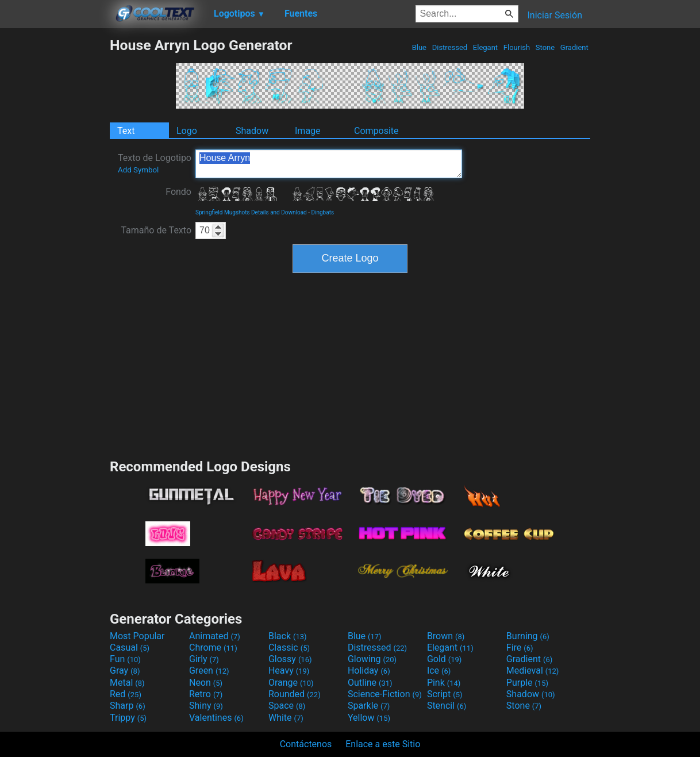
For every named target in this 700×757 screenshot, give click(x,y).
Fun (125, 659)
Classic (289, 648)
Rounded (295, 694)
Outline (370, 683)
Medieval (533, 670)
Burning (528, 636)
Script (445, 694)
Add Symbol (138, 170)
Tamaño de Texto (156, 230)
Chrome (213, 648)
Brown (446, 636)
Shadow (252, 131)
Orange (291, 683)
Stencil (447, 706)
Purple (527, 683)
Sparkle (369, 706)
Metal (127, 683)
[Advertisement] (55, 209)
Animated (215, 636)
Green (209, 670)
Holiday (369, 670)
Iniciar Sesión (555, 15)
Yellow (369, 718)
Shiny (206, 706)
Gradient (574, 47)
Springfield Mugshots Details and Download (251, 212)
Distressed (449, 47)
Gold (445, 659)
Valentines (216, 718)
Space (287, 706)
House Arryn (329, 164)
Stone (545, 47)
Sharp (128, 706)
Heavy (289, 670)
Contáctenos (306, 744)
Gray (125, 670)
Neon (206, 683)
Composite (376, 131)
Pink (444, 683)
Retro (206, 694)
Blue (419, 47)
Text (126, 131)
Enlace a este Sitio (383, 744)
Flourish (517, 47)
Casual (130, 648)
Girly (204, 659)
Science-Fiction (385, 694)
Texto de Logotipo (155, 163)
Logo (187, 131)
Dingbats (322, 212)
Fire (520, 648)
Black (288, 636)
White (286, 718)
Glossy (290, 659)
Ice (439, 670)
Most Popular (137, 636)
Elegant (486, 47)
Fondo (178, 192)
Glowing (372, 659)
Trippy (128, 718)
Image (308, 131)
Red (126, 694)
